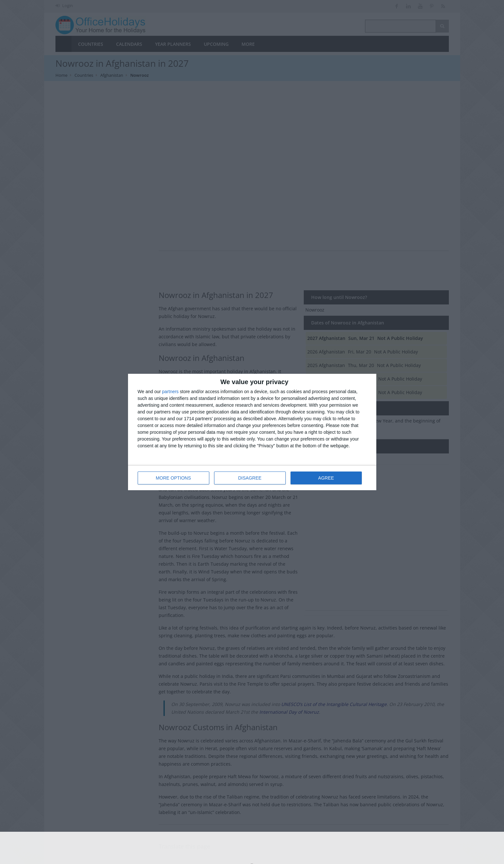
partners (170, 392)
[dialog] (252, 432)
